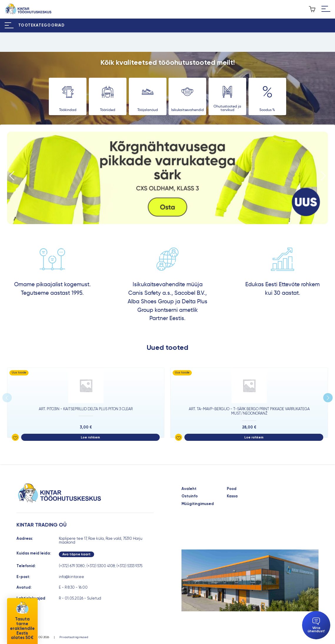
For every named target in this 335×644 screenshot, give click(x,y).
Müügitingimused (198, 504)
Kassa (232, 496)
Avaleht (189, 489)
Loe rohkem (90, 437)
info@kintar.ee (71, 577)
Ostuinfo (190, 496)
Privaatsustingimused (74, 637)
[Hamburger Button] (326, 9)
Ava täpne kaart (76, 554)
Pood (232, 489)
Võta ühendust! (316, 625)
